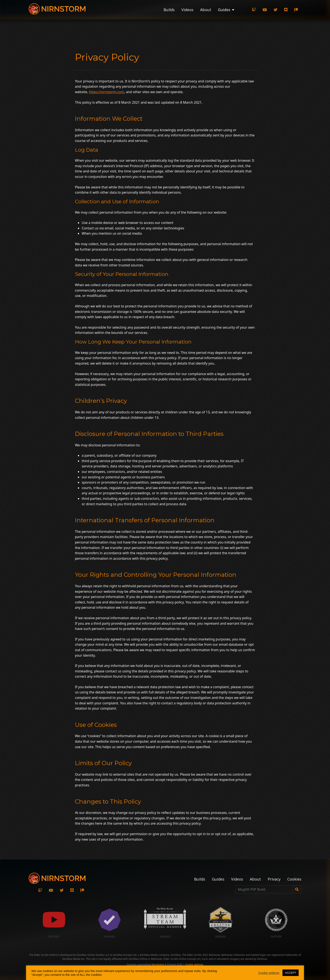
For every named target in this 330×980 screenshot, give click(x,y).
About (206, 10)
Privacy (274, 879)
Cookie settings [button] (194, 965)
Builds (169, 10)
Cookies (294, 879)
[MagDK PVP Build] (264, 889)
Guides (218, 879)
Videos (187, 10)
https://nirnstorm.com (106, 92)
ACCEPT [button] (291, 973)
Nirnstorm (158, 965)
